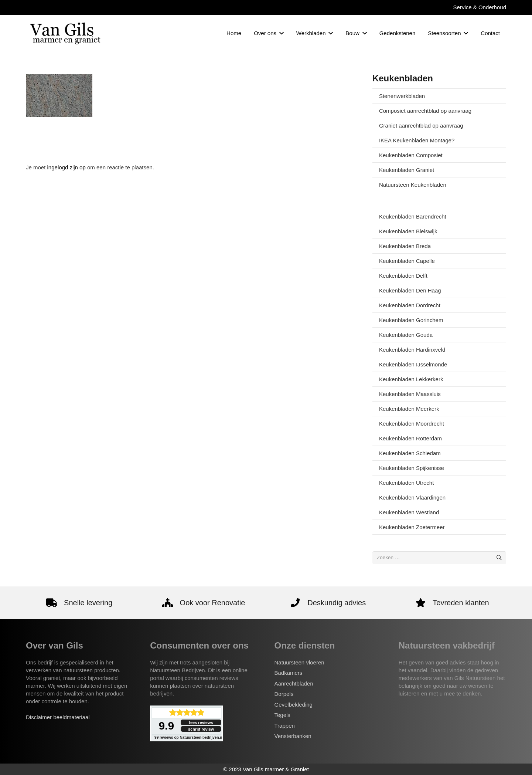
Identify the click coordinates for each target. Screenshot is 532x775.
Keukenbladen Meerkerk (409, 409)
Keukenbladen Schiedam (410, 453)
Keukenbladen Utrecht (406, 483)
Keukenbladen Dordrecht (410, 305)
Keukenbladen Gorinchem (411, 320)
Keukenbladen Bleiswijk (408, 231)
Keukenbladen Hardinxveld (412, 350)
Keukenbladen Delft (403, 276)
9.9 (166, 726)
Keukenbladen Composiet (411, 155)
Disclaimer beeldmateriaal (58, 717)
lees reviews (201, 722)
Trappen (285, 726)
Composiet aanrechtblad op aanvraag (425, 111)
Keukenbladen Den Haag (410, 290)
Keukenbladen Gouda (406, 335)
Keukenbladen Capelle (407, 261)
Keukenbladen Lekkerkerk (411, 379)
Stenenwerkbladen (402, 96)
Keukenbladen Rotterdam (410, 438)
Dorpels (284, 694)
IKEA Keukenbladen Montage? (417, 140)
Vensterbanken (293, 736)
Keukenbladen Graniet (407, 170)
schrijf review (201, 729)
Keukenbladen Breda (405, 246)
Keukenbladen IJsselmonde (413, 364)
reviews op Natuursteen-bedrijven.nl (189, 737)
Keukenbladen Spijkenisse (412, 468)
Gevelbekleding (294, 705)
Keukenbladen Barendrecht (413, 216)
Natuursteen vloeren (299, 662)
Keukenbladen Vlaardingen (412, 498)
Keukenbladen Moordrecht (412, 424)
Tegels (282, 715)
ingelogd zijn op (66, 167)
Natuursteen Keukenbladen (413, 185)
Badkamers (289, 673)
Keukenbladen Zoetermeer (412, 527)
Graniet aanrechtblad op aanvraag (421, 126)
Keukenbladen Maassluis (410, 394)
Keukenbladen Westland (409, 512)
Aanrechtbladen (294, 683)
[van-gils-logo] (65, 33)
